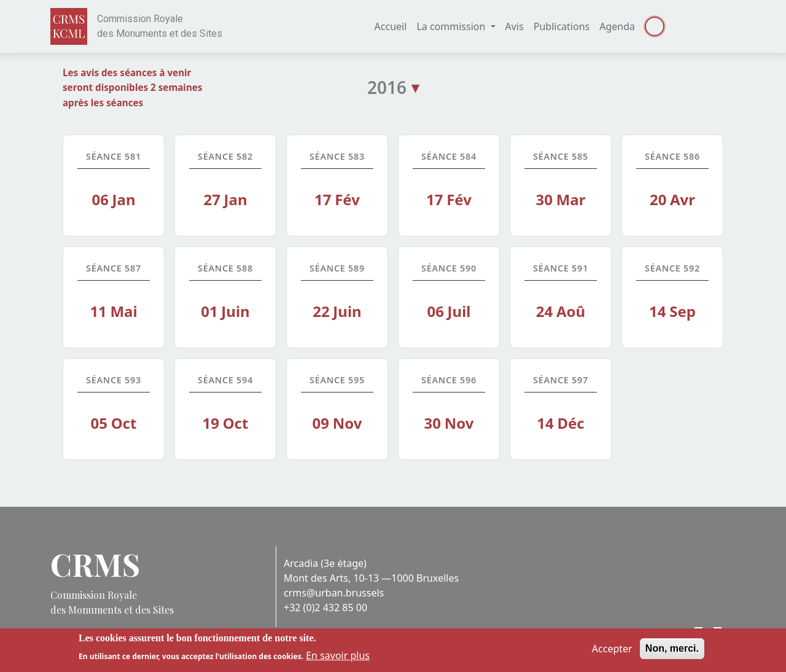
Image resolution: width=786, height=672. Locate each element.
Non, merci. (672, 651)
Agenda (617, 26)
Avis (515, 26)
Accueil (391, 26)
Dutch (684, 26)
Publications (562, 26)
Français (655, 26)
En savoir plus (338, 658)
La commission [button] (452, 26)
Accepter (612, 652)
